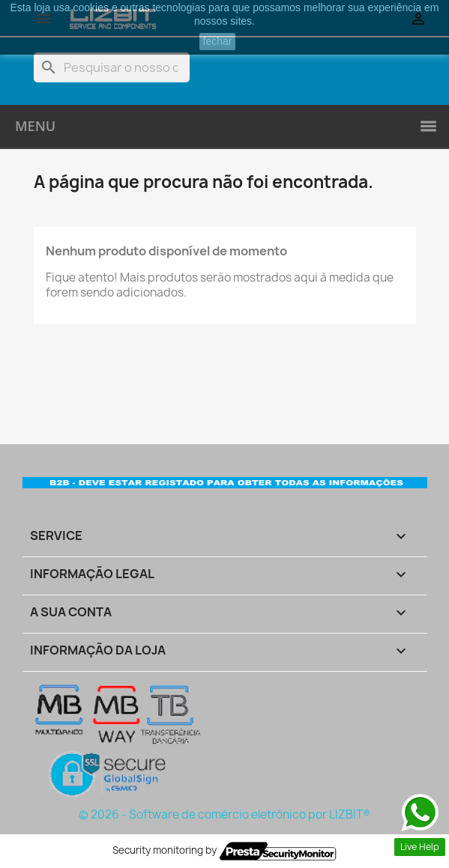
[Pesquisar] (112, 67)
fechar (218, 41)
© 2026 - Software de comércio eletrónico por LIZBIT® (224, 814)
